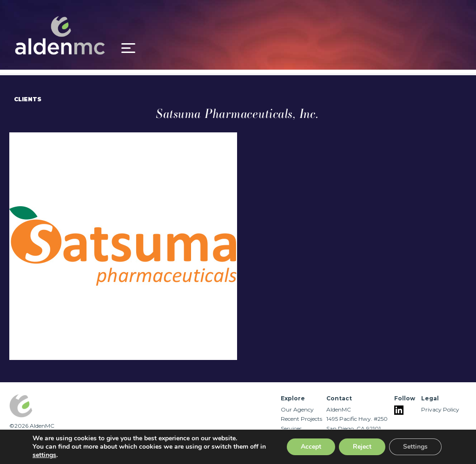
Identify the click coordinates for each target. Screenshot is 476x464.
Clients (28, 99)
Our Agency (297, 409)
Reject (362, 447)
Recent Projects (301, 419)
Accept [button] (311, 447)
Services (291, 428)
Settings (415, 447)
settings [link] (44, 455)
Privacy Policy (440, 409)
